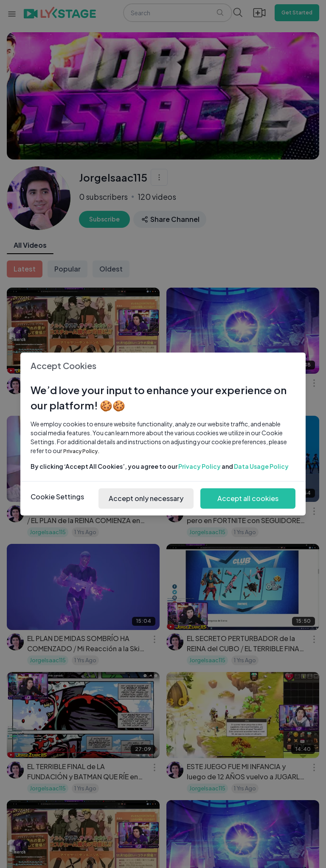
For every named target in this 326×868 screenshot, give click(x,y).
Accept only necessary (146, 498)
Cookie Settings (57, 497)
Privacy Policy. (81, 451)
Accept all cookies (248, 498)
